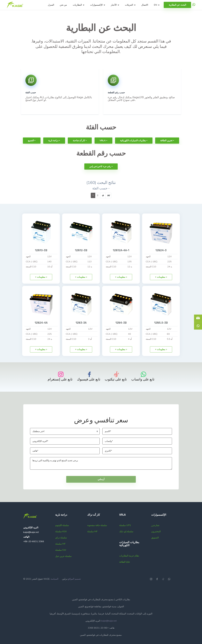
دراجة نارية (53, 148)
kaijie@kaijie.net (31, 540)
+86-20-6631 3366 (34, 549)
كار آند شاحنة (79, 148)
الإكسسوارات (96, 5)
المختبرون (156, 539)
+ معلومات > (41, 285)
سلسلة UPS (125, 533)
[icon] (194, 5)
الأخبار (114, 5)
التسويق (155, 545)
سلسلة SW (61, 558)
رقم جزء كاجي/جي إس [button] (100, 174)
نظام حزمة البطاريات (129, 563)
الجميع (31, 148)
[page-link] (103, 203)
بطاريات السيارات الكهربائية (133, 148)
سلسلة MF (60, 551)
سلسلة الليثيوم (62, 533)
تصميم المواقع (74, 586)
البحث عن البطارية (177, 5)
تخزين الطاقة (166, 148)
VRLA (103, 148)
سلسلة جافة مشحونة (97, 533)
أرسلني (101, 487)
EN (155, 5)
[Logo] (15, 5)
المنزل (51, 5)
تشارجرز (155, 533)
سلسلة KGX (61, 539)
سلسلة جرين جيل (63, 564)
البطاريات (77, 5)
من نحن (63, 5)
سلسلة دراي (61, 545)
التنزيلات (129, 5)
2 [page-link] (98, 203)
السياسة (54, 586)
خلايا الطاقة (125, 570)
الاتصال (145, 5)
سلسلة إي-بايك (126, 539)
